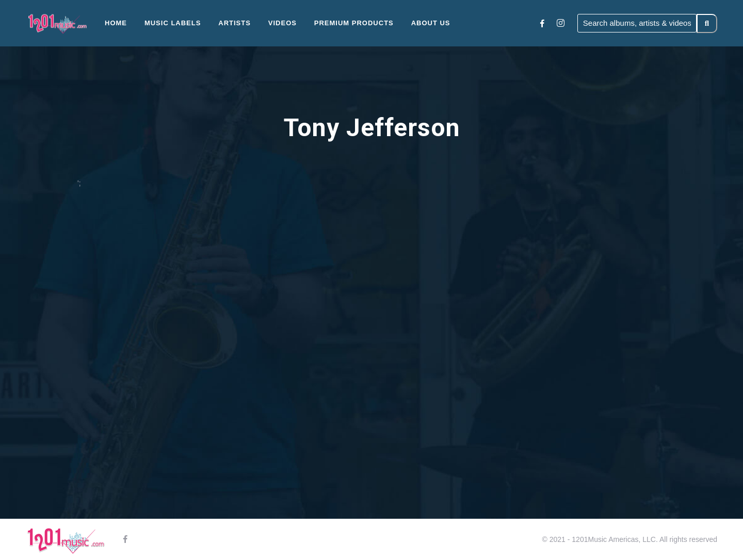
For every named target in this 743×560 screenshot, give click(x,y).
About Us (431, 23)
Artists (235, 23)
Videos (282, 23)
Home (116, 23)
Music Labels (173, 23)
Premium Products (354, 23)
